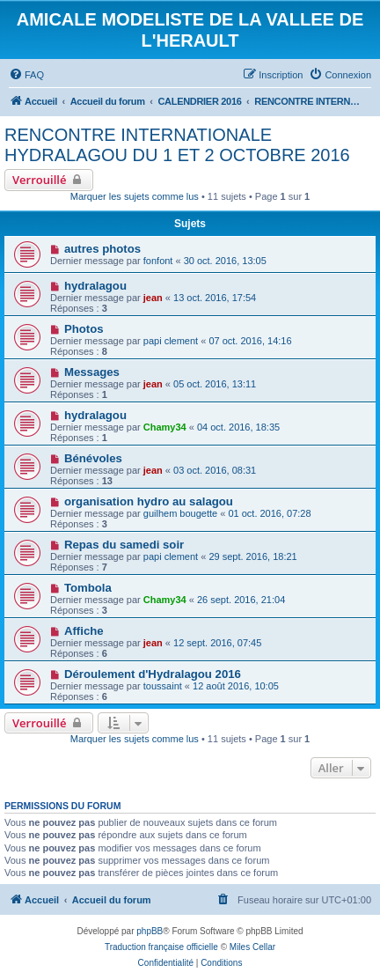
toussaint (163, 686)
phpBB (150, 931)
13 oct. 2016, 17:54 (215, 298)
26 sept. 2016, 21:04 (241, 600)
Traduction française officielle (161, 947)
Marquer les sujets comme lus (135, 196)
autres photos (102, 249)
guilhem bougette (180, 513)
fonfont (158, 261)
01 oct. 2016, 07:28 (269, 513)
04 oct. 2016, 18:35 (238, 427)
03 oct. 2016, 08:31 (215, 470)
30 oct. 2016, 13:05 (225, 261)
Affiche (84, 631)
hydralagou (95, 286)
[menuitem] (26, 75)
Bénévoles (93, 458)
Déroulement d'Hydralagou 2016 (153, 674)
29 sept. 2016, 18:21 (252, 556)
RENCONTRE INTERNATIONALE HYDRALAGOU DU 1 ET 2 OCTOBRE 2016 (177, 145)
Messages (92, 372)
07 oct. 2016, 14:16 (250, 341)
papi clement (171, 341)
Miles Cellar (252, 947)
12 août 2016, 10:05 (236, 686)
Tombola (88, 588)
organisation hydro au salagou (149, 501)
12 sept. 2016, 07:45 (217, 643)
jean (153, 298)
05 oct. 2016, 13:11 (215, 384)
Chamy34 (165, 427)
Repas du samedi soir (124, 545)
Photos (84, 329)
